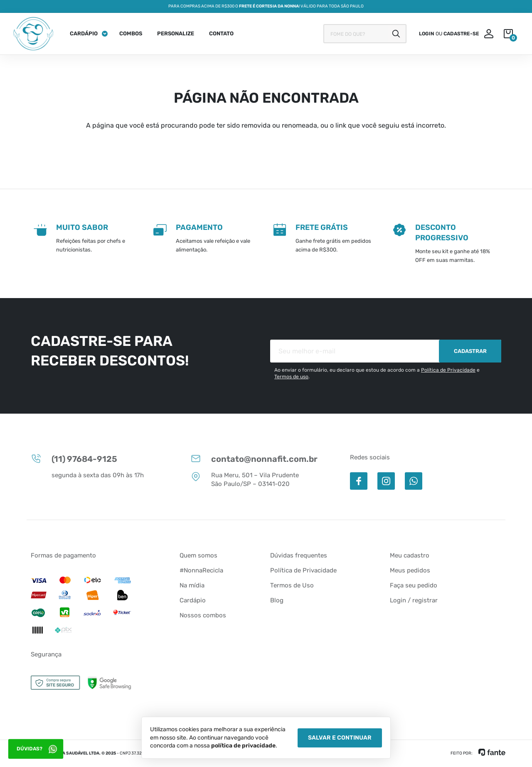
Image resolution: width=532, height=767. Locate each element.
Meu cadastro (410, 555)
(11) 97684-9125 (74, 459)
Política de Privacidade (448, 370)
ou (449, 34)
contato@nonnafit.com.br (254, 459)
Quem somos (198, 555)
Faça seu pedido (414, 585)
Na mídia (192, 585)
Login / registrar (414, 600)
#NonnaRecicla (201, 570)
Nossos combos (203, 615)
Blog (277, 600)
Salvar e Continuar (340, 738)
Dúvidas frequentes (299, 555)
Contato (221, 33)
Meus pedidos (410, 570)
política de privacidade (243, 746)
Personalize (176, 33)
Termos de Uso (292, 585)
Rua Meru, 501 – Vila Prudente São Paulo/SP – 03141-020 (245, 479)
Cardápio (84, 33)
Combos (131, 33)
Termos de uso (291, 377)
